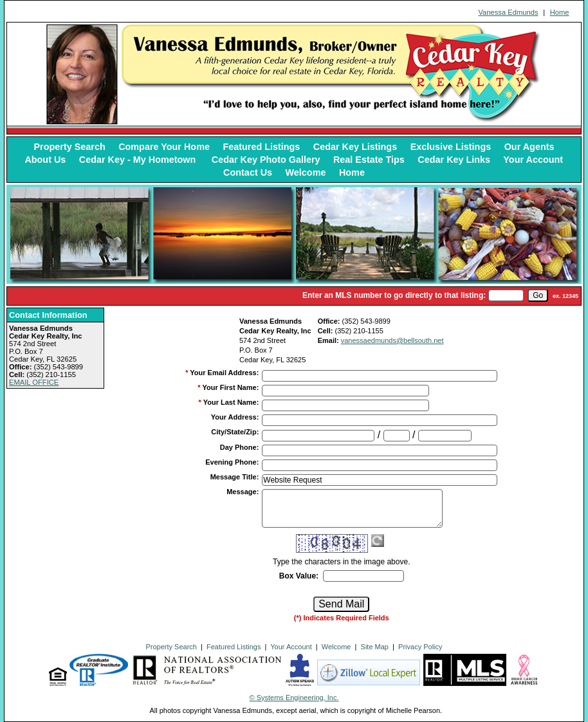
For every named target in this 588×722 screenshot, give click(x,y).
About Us (45, 160)
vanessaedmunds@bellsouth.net (392, 340)
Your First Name (230, 387)
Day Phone (240, 447)
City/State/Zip (235, 432)
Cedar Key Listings (355, 147)
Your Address (235, 417)
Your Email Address (224, 373)
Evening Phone (232, 462)
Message (243, 492)
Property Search (70, 147)
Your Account (533, 160)
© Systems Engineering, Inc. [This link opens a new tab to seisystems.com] (294, 698)
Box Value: (299, 576)
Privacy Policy (420, 647)
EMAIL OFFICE (34, 382)
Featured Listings (261, 147)
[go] (538, 295)
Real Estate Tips (369, 160)
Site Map (375, 647)
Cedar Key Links (454, 160)
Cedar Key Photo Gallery (266, 160)
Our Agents (529, 147)
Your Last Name (231, 402)
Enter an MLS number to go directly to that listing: (394, 295)
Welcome (306, 172)
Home (560, 12)
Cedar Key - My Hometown (139, 160)
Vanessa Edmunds (508, 12)
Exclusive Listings (451, 147)
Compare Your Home (164, 147)
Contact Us (248, 172)
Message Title (235, 477)
